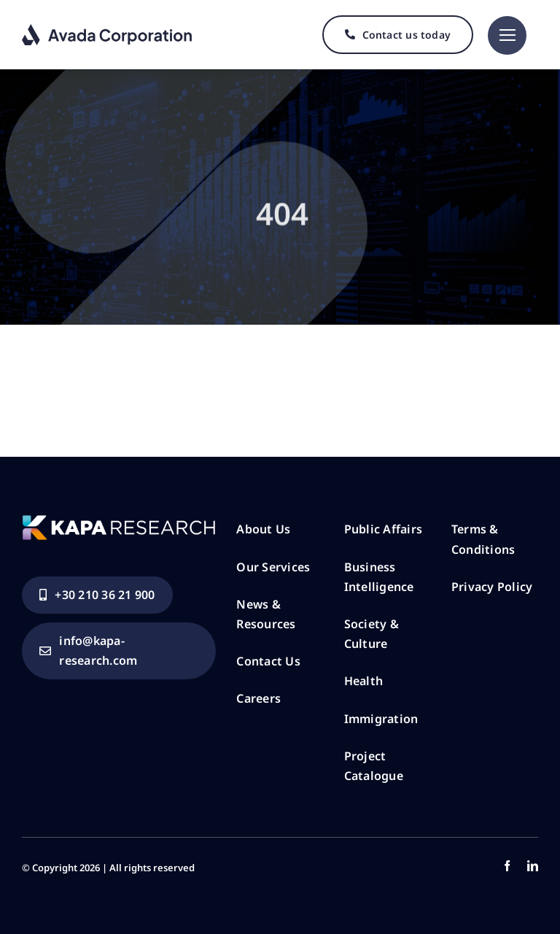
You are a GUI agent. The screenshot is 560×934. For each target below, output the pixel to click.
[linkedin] (533, 866)
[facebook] (507, 866)
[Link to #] (507, 35)
